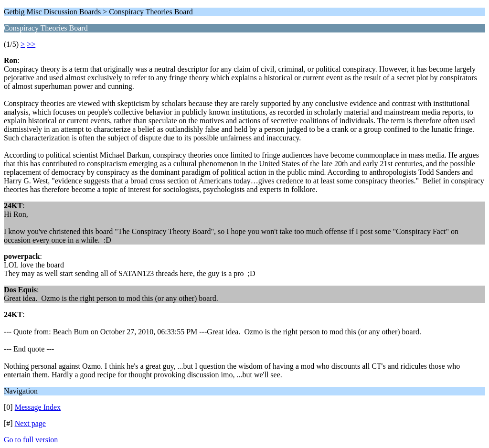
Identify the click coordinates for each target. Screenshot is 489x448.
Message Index (38, 407)
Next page (30, 423)
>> (31, 44)
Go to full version (31, 440)
